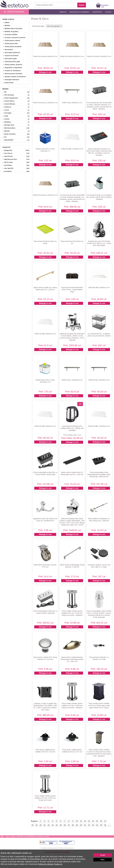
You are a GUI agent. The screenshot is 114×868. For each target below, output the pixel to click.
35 (101, 825)
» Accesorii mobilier (9, 34)
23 (53, 825)
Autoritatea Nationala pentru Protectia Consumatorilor (57, 848)
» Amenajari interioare (10, 80)
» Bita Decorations (8, 128)
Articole (13, 836)
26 (65, 825)
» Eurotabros (7, 171)
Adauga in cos (45, 72)
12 (85, 821)
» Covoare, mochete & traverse (13, 37)
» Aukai (5, 116)
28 (73, 825)
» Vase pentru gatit (9, 59)
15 (97, 821)
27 (69, 825)
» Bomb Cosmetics (8, 134)
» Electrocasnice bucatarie (12, 74)
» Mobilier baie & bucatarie (12, 28)
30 (81, 825)
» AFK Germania (8, 95)
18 (32, 825)
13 (89, 821)
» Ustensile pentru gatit (11, 62)
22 (49, 825)
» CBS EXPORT (7, 140)
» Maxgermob (7, 150)
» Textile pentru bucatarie (11, 47)
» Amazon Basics (8, 101)
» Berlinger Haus (8, 125)
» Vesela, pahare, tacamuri (12, 65)
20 (41, 825)
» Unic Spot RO (7, 168)
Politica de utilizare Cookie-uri (50, 864)
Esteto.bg (47, 836)
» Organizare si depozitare (12, 68)
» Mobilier (6, 25)
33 (93, 825)
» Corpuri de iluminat (10, 56)
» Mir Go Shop (7, 162)
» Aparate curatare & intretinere (13, 77)
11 (81, 821)
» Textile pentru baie (10, 44)
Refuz (103, 860)
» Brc (4, 137)
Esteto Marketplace (31, 836)
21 (45, 825)
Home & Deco (8, 19)
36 (105, 825)
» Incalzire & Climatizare (11, 71)
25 (61, 825)
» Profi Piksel (7, 165)
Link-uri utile (20, 836)
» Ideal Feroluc (7, 156)
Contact (108, 12)
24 (57, 825)
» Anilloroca (6, 107)
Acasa (7, 836)
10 (77, 821)
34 (97, 825)
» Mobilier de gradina (10, 31)
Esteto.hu (40, 836)
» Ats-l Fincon (7, 153)
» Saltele (5, 22)
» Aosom (5, 110)
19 (37, 825)
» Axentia (5, 119)
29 (77, 825)
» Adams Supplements (10, 98)
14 (93, 821)
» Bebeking (6, 122)
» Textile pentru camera (11, 40)
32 (89, 825)
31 (85, 825)
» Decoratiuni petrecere (11, 53)
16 (101, 821)
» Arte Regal (6, 113)
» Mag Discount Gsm (9, 159)
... (109, 825)
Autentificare (97, 12)
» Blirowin (6, 131)
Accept (103, 855)
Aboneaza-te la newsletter (79, 12)
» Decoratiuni (7, 50)
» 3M (4, 92)
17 (105, 821)
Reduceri (63, 12)
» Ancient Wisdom (8, 104)
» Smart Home (7, 83)
